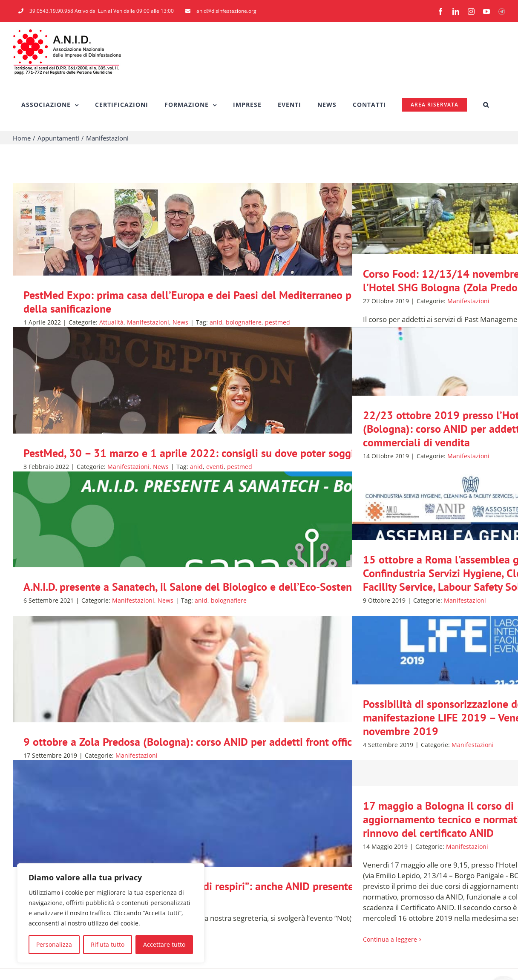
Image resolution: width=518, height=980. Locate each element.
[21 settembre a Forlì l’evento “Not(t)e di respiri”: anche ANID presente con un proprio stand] (259, 858)
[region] (111, 913)
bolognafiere (244, 322)
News (180, 322)
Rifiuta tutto (108, 944)
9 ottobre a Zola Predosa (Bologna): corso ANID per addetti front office (190, 742)
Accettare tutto (164, 944)
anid (216, 322)
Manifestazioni (148, 322)
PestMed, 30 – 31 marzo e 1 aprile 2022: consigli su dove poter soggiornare (204, 453)
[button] (486, 105)
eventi (215, 467)
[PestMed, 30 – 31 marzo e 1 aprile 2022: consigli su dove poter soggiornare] (259, 425)
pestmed (278, 322)
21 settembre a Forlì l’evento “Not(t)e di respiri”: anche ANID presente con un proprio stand (239, 886)
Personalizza (54, 944)
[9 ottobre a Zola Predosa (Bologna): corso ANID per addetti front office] (259, 713)
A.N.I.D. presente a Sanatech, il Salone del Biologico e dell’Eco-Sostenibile (198, 587)
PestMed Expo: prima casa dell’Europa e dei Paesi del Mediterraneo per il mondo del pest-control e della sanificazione (258, 302)
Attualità (111, 322)
